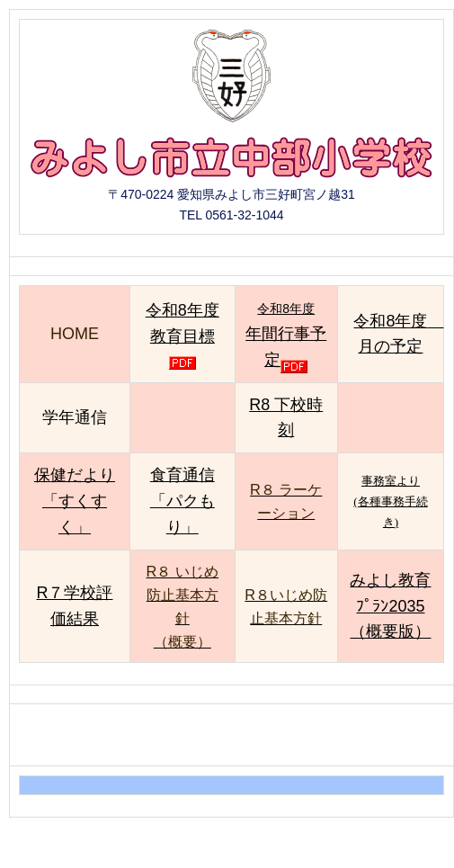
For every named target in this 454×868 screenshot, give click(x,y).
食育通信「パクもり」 (182, 501)
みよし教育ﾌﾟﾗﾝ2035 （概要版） (390, 606)
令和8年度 (286, 335)
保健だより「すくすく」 (75, 501)
